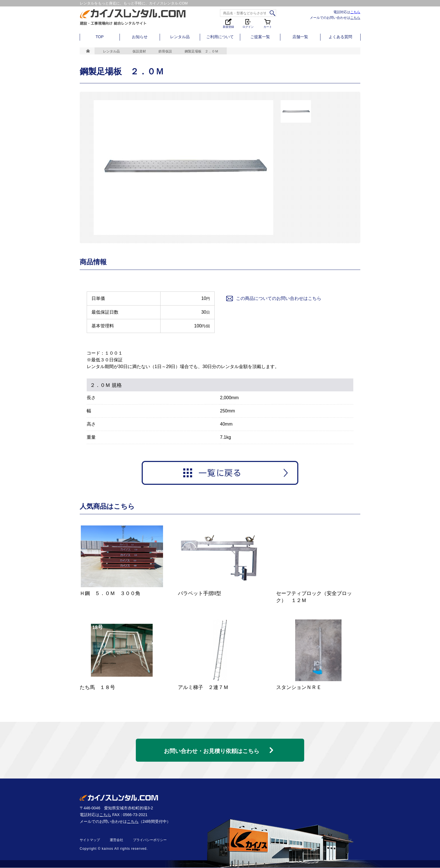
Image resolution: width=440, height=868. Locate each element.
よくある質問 (340, 37)
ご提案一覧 (260, 37)
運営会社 (116, 840)
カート (268, 23)
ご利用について (220, 37)
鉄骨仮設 (165, 51)
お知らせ (140, 37)
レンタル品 (180, 37)
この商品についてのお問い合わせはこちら (273, 298)
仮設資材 (139, 51)
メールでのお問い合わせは (335, 18)
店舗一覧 (300, 37)
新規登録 (228, 23)
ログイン (248, 23)
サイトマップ (90, 840)
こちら (355, 12)
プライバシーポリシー (150, 840)
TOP (100, 37)
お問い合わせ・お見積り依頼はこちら (212, 749)
